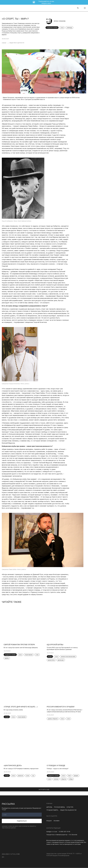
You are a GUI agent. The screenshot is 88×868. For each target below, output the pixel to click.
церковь (7, 658)
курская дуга (61, 660)
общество (64, 779)
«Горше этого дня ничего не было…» (21, 707)
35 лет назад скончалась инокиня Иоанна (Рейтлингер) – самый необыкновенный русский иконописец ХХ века (65, 711)
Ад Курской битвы (55, 645)
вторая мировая (29, 655)
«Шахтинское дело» (13, 766)
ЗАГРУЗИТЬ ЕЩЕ (44, 790)
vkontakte (56, 821)
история (50, 657)
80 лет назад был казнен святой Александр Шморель (21, 648)
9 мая (69, 776)
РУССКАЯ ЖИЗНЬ (59, 807)
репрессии (20, 776)
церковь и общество (53, 719)
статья (62, 28)
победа (71, 779)
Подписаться (22, 821)
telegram (49, 821)
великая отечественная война (68, 657)
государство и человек (52, 28)
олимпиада (69, 28)
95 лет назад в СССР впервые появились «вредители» (22, 769)
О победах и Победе (56, 766)
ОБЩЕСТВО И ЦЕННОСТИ (17, 43)
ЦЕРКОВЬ (49, 807)
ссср (33, 776)
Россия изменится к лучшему (61, 707)
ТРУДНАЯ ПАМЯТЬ (52, 810)
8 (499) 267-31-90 (65, 832)
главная (4, 43)
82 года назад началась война (13, 710)
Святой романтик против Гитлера (19, 645)
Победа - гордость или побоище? (58, 769)
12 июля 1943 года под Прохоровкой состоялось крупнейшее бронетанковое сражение (62, 649)
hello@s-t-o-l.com (52, 832)
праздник (76, 776)
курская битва (51, 660)
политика (56, 779)
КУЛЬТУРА (70, 807)
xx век (37, 655)
